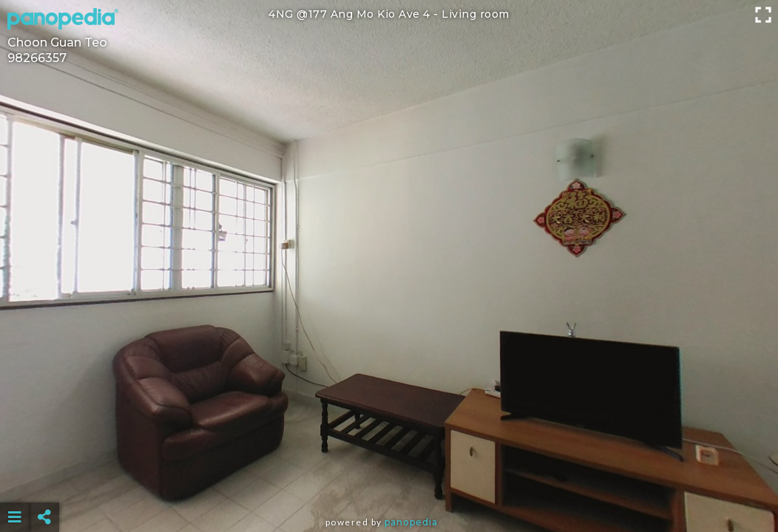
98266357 (37, 58)
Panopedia (411, 522)
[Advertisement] (389, 480)
